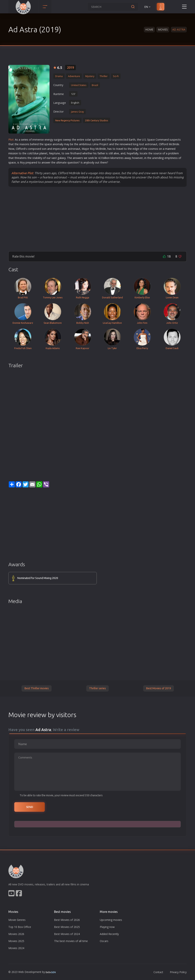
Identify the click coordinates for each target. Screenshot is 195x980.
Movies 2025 (16, 941)
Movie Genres (17, 920)
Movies (163, 29)
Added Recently (109, 934)
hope (130, 153)
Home (149, 29)
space (48, 144)
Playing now (107, 927)
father (101, 153)
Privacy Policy (178, 972)
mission (13, 153)
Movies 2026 (16, 934)
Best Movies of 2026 (67, 920)
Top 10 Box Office (20, 927)
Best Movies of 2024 (67, 934)
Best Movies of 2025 (67, 927)
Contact (158, 972)
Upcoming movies (111, 920)
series (25, 140)
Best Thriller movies (37, 688)
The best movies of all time (71, 941)
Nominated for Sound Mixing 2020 (38, 578)
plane (43, 153)
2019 (70, 68)
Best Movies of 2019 (159, 688)
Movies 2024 (16, 948)
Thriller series (97, 688)
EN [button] (148, 7)
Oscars (104, 941)
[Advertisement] (97, 219)
